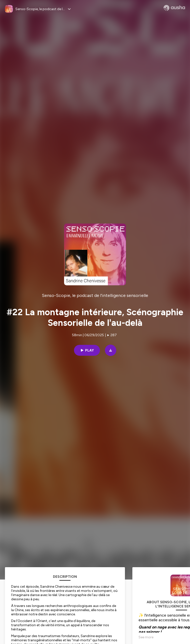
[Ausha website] (174, 8)
